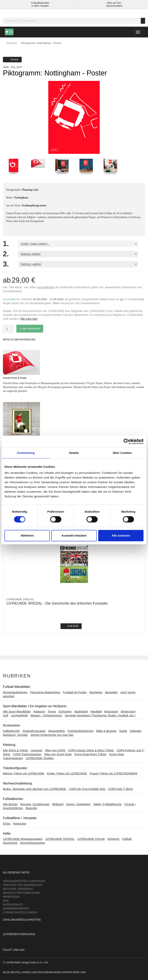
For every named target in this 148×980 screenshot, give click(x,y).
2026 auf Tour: (114, 3)
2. (6, 254)
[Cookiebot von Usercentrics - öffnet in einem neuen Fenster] (126, 441)
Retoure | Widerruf (18, 889)
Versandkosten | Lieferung (24, 881)
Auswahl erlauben (74, 535)
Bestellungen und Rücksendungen (36, 972)
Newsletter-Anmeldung (21, 893)
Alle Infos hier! (29, 319)
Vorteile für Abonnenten (23, 885)
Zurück (12, 59)
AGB (6, 901)
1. (6, 244)
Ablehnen (27, 535)
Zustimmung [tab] (26, 453)
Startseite (12, 43)
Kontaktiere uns (74, 972)
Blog (6, 972)
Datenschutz (13, 905)
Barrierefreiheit (16, 908)
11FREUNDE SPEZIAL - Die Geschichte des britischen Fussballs (57, 603)
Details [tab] (74, 453)
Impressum (11, 897)
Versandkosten (46, 287)
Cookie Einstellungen (20, 912)
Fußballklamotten (40, 3)
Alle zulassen (121, 535)
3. (6, 264)
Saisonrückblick (114, 6)
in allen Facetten (40, 6)
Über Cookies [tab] (122, 453)
